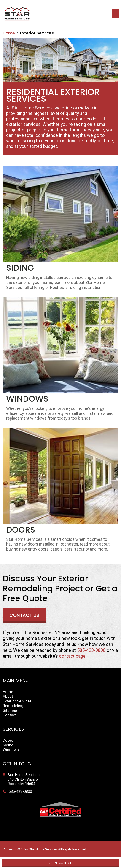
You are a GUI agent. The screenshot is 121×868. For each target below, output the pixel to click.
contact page (72, 656)
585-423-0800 (91, 650)
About (8, 696)
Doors (21, 530)
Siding (20, 268)
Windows (27, 399)
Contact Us (24, 615)
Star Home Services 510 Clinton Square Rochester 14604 (24, 779)
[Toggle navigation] (116, 14)
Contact (10, 715)
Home (8, 692)
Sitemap (10, 710)
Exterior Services (17, 701)
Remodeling (13, 706)
